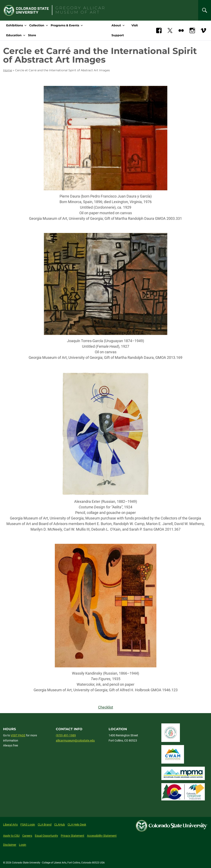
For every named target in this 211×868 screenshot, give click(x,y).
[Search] (205, 10)
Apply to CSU (11, 836)
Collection (37, 25)
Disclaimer (10, 845)
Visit (135, 25)
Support (118, 35)
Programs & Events (65, 25)
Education (14, 35)
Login (23, 845)
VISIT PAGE (18, 735)
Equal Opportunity (46, 836)
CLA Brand (45, 825)
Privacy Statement (73, 836)
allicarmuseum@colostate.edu (75, 740)
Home (8, 70)
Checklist (106, 707)
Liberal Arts (10, 825)
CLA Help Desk (77, 825)
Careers (27, 836)
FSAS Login (28, 825)
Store (32, 35)
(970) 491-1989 (66, 735)
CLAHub (60, 825)
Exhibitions (15, 25)
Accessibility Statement (102, 836)
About (116, 25)
